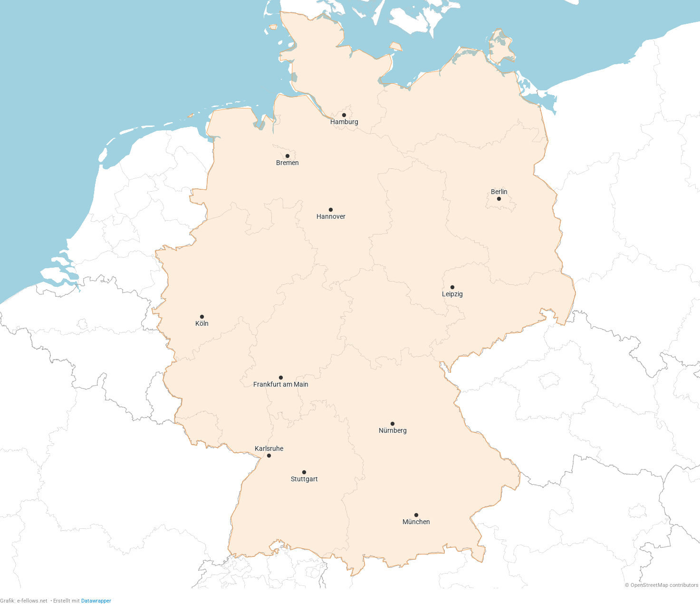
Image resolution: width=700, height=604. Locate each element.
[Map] (350, 294)
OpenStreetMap (649, 585)
